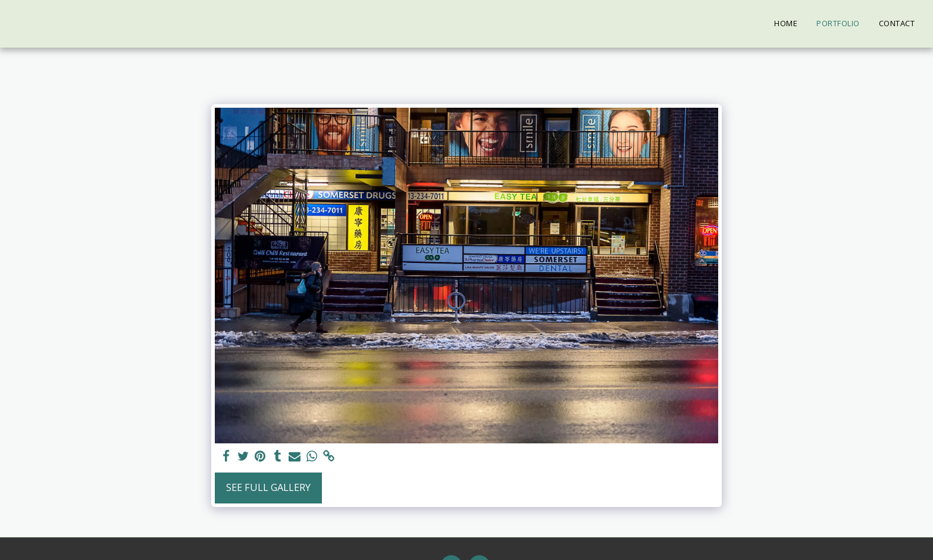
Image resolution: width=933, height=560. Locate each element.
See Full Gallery (268, 487)
